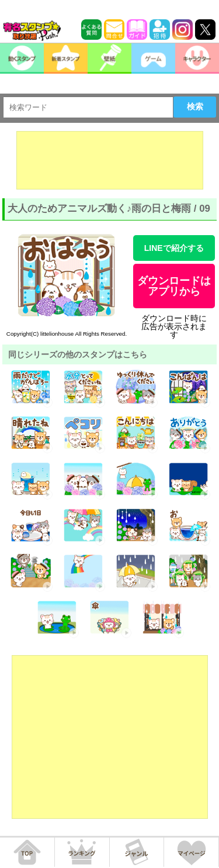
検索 (195, 106)
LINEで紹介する (174, 248)
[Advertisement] (110, 160)
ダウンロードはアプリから (174, 286)
